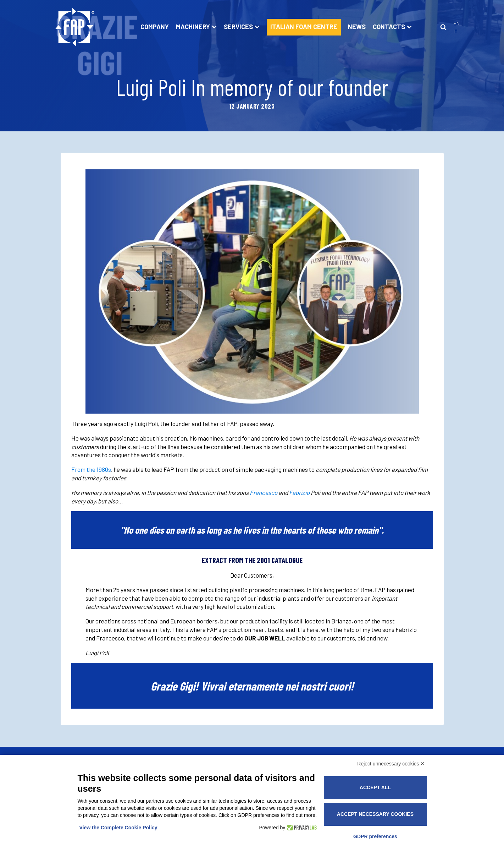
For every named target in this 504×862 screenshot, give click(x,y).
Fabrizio (299, 492)
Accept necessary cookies (375, 814)
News (357, 27)
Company (155, 27)
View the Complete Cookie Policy (118, 828)
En (457, 23)
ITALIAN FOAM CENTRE (304, 27)
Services (242, 27)
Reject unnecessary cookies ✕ (391, 764)
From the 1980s (91, 469)
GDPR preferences (375, 836)
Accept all (375, 787)
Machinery (196, 27)
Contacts (392, 27)
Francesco (264, 492)
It (456, 31)
